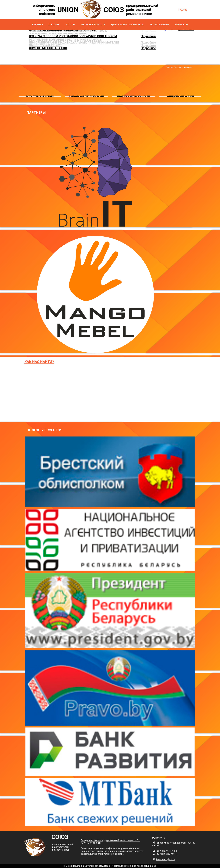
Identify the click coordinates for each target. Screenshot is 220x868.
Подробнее (148, 36)
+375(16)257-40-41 (167, 854)
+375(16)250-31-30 (167, 851)
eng (185, 10)
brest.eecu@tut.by (166, 859)
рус (180, 10)
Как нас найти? (39, 362)
